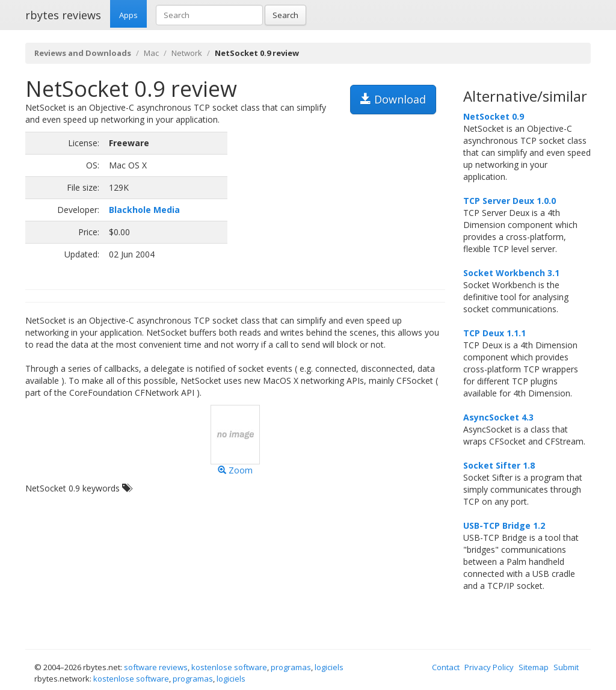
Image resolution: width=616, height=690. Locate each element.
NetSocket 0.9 (494, 116)
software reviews (156, 667)
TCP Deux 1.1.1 (494, 333)
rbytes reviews (63, 15)
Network (187, 53)
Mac (151, 53)
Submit (566, 667)
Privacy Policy (489, 667)
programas (291, 667)
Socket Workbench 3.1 (511, 273)
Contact (446, 667)
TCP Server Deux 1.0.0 (510, 201)
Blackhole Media (144, 210)
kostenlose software (229, 667)
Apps (128, 15)
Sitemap (534, 667)
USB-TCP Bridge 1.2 (504, 525)
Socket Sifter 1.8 (499, 465)
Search (285, 15)
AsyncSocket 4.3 (498, 417)
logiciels (329, 667)
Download (393, 99)
